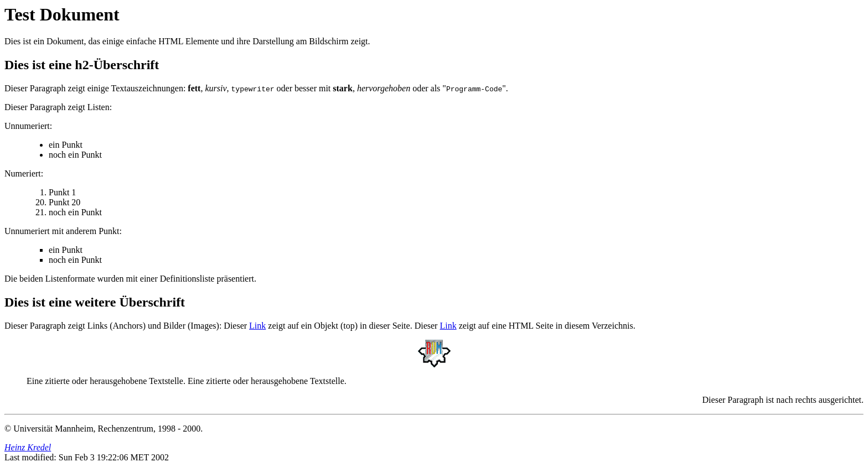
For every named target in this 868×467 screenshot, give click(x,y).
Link (257, 326)
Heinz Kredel (28, 447)
